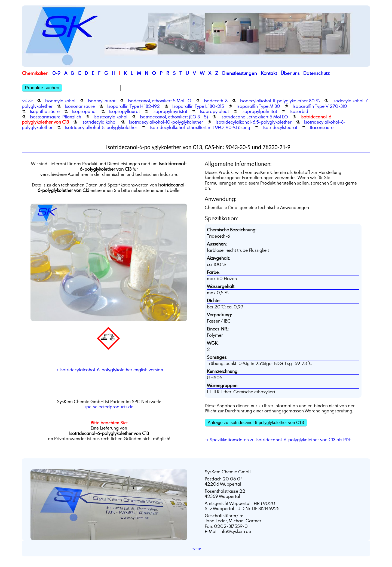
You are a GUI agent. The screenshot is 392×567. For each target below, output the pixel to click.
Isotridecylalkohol (99, 122)
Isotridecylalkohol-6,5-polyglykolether (254, 122)
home (196, 548)
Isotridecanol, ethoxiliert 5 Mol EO (254, 117)
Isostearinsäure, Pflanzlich (56, 117)
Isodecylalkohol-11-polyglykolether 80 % (280, 101)
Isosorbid (299, 111)
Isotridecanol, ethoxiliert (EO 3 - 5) (174, 117)
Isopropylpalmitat (259, 111)
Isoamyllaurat (102, 101)
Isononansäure (80, 106)
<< (24, 101)
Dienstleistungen (240, 73)
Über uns (290, 73)
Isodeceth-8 (216, 101)
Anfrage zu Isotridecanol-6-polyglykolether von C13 (256, 423)
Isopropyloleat (214, 111)
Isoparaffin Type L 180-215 (198, 106)
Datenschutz (316, 73)
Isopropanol (84, 111)
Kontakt (269, 73)
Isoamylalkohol (60, 101)
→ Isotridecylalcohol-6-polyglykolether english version (109, 370)
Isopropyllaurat (125, 111)
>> (30, 101)
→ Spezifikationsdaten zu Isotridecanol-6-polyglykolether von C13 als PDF (278, 440)
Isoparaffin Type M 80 (258, 106)
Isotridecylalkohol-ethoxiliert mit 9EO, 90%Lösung (200, 127)
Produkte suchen (42, 88)
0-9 (56, 73)
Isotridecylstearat (280, 127)
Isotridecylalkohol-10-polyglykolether (166, 122)
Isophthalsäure (45, 111)
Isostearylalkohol (111, 117)
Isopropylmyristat (170, 111)
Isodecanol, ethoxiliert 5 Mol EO (160, 101)
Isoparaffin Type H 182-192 (134, 106)
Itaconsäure (322, 127)
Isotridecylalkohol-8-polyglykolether (101, 127)
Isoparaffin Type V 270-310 (320, 106)
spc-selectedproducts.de (109, 407)
